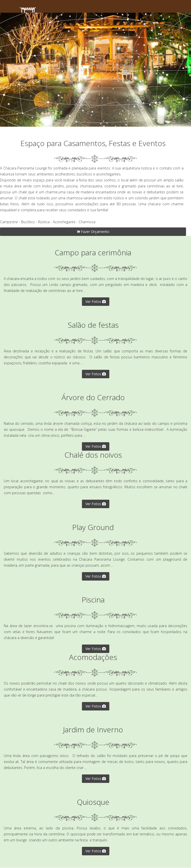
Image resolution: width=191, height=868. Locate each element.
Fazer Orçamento (93, 232)
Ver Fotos (96, 301)
